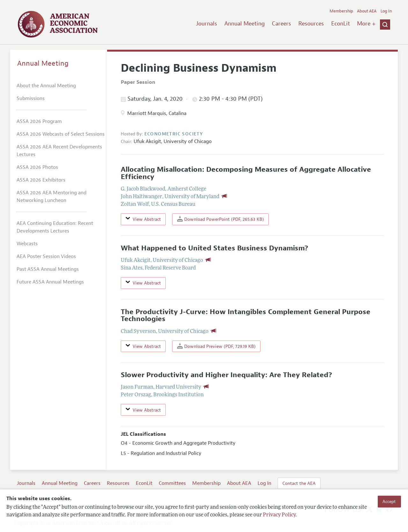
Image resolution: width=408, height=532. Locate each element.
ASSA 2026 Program (39, 121)
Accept (389, 501)
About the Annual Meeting (46, 86)
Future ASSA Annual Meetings (50, 282)
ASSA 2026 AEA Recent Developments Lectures (59, 151)
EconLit (341, 24)
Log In (386, 11)
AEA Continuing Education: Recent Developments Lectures (55, 227)
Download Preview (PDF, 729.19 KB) (216, 346)
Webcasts (27, 244)
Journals (207, 24)
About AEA (367, 11)
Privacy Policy (279, 515)
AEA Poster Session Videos (46, 256)
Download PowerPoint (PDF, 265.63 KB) (221, 219)
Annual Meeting (245, 24)
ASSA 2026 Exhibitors (41, 180)
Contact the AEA (299, 483)
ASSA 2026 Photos (37, 167)
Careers (281, 24)
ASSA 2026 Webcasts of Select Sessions (61, 134)
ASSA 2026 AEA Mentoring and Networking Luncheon (51, 197)
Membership (341, 11)
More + (366, 24)
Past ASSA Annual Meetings (48, 269)
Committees (172, 483)
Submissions (31, 98)
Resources (311, 24)
